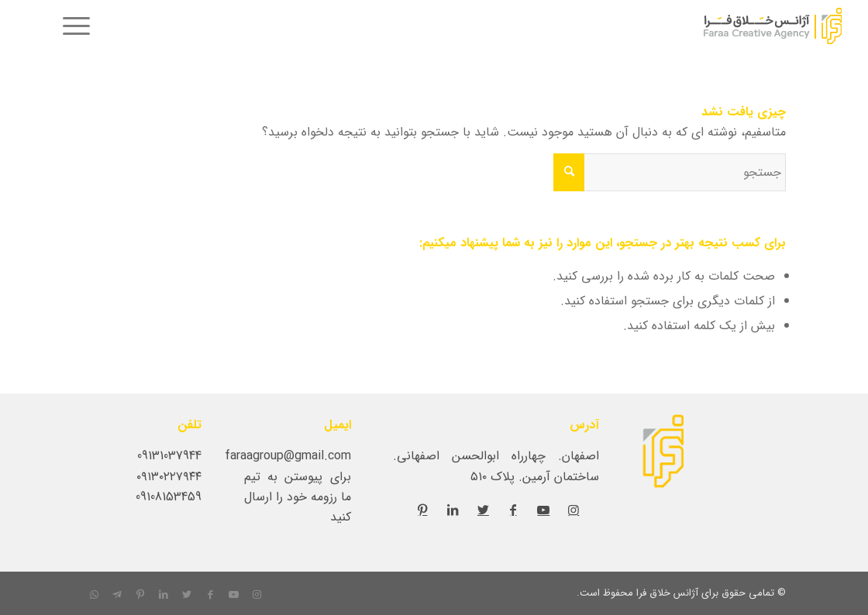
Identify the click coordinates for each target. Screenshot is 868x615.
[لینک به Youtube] (543, 510)
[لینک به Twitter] (483, 510)
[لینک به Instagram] (573, 510)
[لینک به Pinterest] (422, 510)
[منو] (71, 27)
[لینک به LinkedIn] (453, 510)
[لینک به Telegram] (117, 595)
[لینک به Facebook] (513, 510)
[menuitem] (71, 27)
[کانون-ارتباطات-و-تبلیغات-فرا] (735, 27)
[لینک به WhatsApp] (94, 595)
